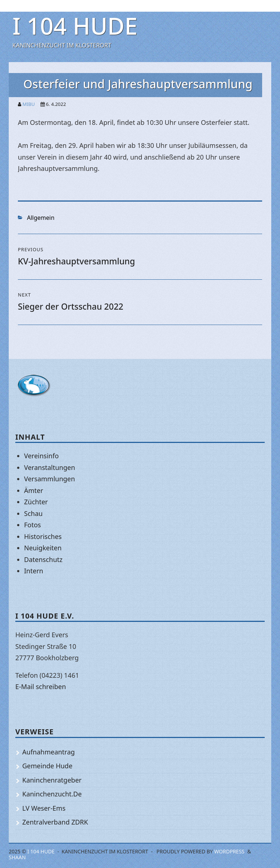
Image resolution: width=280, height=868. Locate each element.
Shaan (17, 857)
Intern (34, 571)
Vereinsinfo (41, 456)
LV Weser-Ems (44, 808)
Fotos (32, 525)
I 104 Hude (75, 26)
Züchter (36, 502)
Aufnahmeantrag (48, 752)
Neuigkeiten (43, 548)
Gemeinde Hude (47, 766)
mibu (28, 104)
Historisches (43, 536)
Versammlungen (50, 479)
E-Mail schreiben (41, 687)
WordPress (229, 851)
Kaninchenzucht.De (52, 794)
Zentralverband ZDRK (55, 822)
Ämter (34, 490)
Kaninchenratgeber (52, 780)
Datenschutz (43, 559)
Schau (33, 513)
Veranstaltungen (50, 467)
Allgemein (41, 218)
